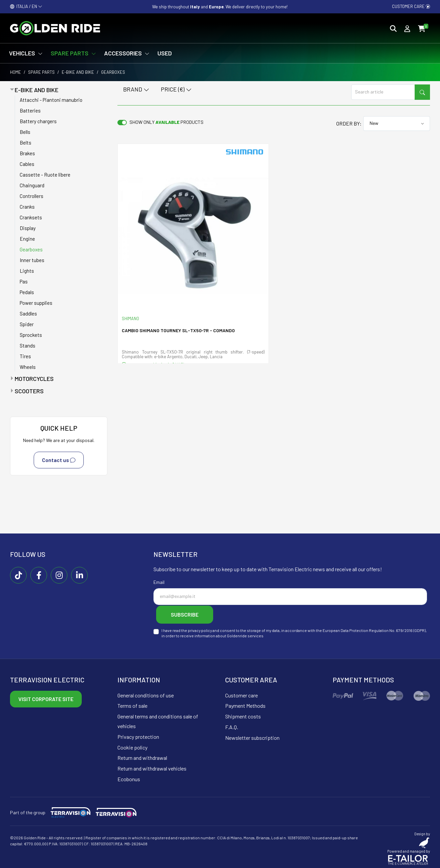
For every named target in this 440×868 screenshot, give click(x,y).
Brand (136, 90)
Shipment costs (243, 715)
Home (16, 72)
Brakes (27, 153)
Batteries (30, 111)
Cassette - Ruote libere (45, 175)
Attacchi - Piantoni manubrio (51, 100)
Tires (25, 356)
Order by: (349, 123)
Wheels (28, 367)
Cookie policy (132, 746)
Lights (27, 271)
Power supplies (36, 303)
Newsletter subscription (252, 736)
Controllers (32, 196)
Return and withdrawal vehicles (152, 767)
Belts (26, 143)
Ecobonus (129, 778)
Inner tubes (32, 260)
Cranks (27, 207)
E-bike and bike (78, 72)
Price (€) (176, 90)
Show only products (166, 122)
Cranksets (31, 217)
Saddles (28, 313)
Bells (25, 132)
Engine (27, 239)
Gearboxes (31, 249)
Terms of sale (132, 705)
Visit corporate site (46, 698)
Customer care (411, 6)
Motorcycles (34, 379)
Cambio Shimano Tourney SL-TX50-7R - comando (178, 331)
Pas (24, 281)
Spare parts (41, 72)
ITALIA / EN (26, 6)
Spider (27, 324)
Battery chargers (38, 121)
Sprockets (31, 335)
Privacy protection (138, 735)
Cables (27, 164)
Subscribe (187, 614)
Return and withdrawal (142, 757)
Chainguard (32, 185)
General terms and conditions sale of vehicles (158, 720)
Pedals (27, 292)
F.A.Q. (232, 726)
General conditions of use (146, 694)
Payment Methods (245, 705)
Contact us (59, 460)
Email (159, 582)
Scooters (29, 391)
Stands (28, 346)
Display (28, 228)
